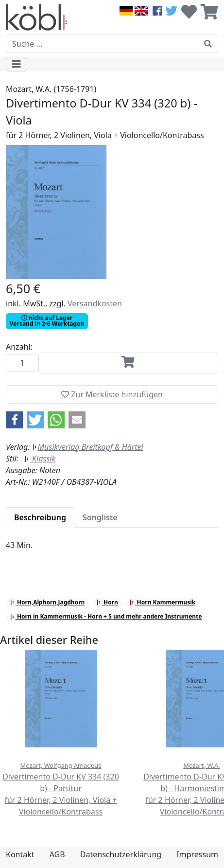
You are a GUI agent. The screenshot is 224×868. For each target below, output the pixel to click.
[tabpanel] (112, 551)
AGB (57, 854)
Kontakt (20, 854)
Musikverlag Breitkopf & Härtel (88, 447)
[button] (14, 420)
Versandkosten (95, 303)
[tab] (40, 517)
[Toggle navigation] (17, 64)
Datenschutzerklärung (121, 854)
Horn (107, 602)
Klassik (40, 459)
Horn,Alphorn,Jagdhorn (47, 602)
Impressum (197, 854)
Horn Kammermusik (162, 602)
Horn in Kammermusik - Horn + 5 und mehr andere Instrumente (106, 616)
